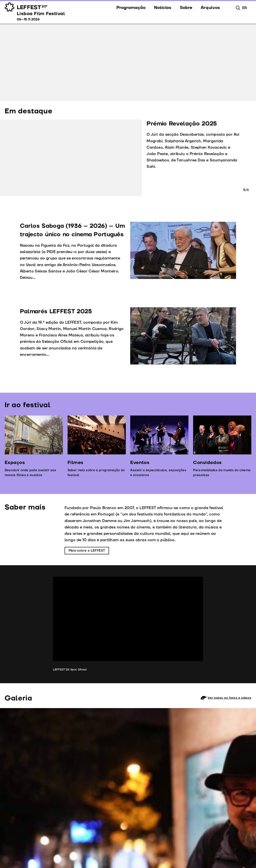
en (245, 8)
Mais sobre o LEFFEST (87, 551)
